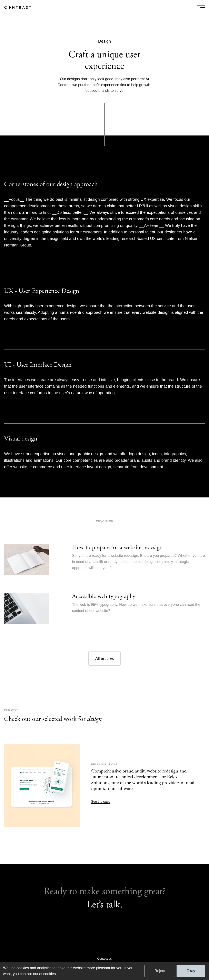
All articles (104, 658)
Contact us (104, 958)
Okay (191, 971)
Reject (160, 971)
